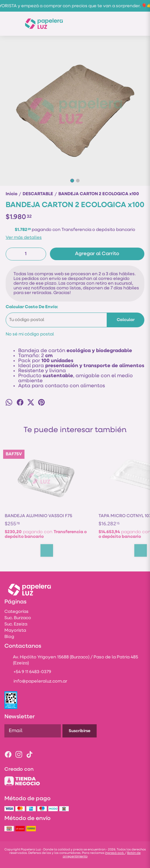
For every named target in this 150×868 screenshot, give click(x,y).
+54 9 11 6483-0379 (28, 672)
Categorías (16, 612)
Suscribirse (80, 731)
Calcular (126, 320)
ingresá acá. (115, 853)
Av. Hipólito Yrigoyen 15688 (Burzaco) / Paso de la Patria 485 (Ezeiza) (71, 660)
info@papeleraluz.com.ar (36, 682)
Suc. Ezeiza (16, 624)
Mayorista (15, 631)
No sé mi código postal (30, 334)
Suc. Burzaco (18, 618)
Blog (9, 637)
